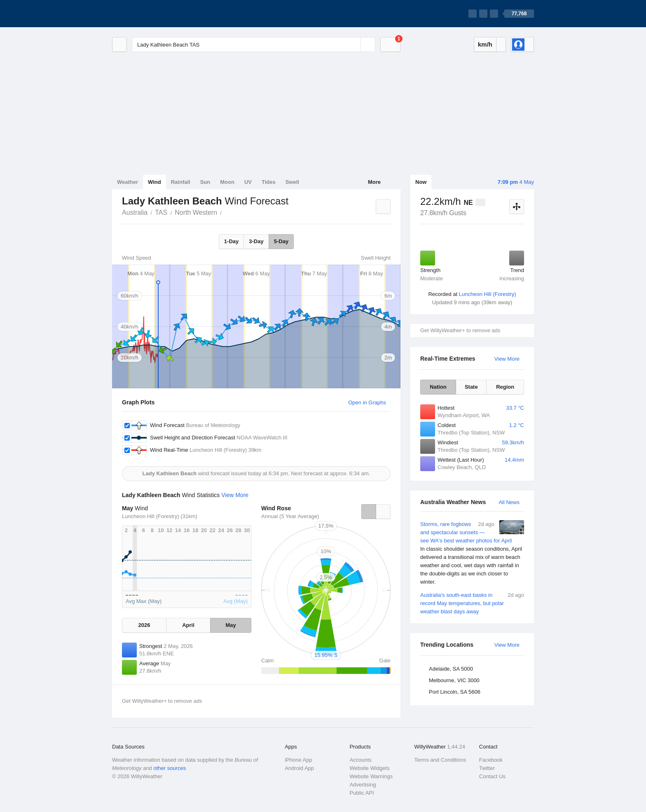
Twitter (487, 768)
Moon (227, 182)
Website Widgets (369, 768)
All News (509, 502)
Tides (269, 182)
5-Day (281, 241)
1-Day (231, 241)
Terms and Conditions (440, 760)
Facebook (491, 760)
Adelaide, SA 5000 (451, 669)
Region (505, 387)
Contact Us (492, 776)
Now (421, 182)
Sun (205, 182)
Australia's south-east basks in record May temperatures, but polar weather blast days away (472, 603)
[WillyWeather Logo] (151, 14)
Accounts (360, 760)
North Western (196, 212)
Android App (299, 768)
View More (507, 359)
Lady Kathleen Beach (226, 212)
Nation (438, 387)
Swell (292, 182)
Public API (362, 793)
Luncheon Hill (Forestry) (488, 294)
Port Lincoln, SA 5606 (455, 692)
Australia (135, 212)
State (471, 387)
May (231, 625)
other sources (170, 768)
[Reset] (353, 45)
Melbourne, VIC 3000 (454, 680)
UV (248, 182)
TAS (161, 212)
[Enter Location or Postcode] (254, 45)
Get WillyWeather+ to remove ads (460, 330)
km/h (485, 44)
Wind (154, 182)
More (374, 182)
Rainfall (181, 182)
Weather (128, 182)
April (188, 625)
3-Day (256, 241)
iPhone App (298, 760)
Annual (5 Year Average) (290, 516)
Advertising (363, 785)
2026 (144, 625)
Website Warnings (371, 776)
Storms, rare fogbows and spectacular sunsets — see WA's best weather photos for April (472, 553)
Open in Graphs (367, 402)
